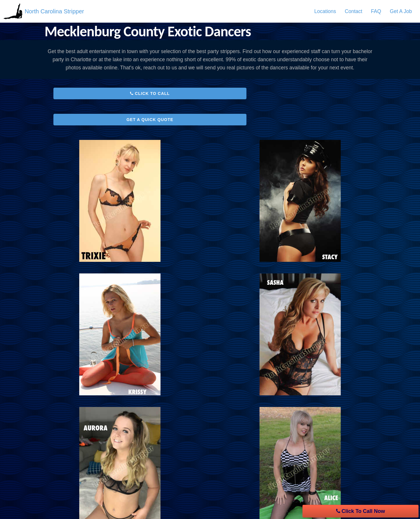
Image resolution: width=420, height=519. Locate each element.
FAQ (376, 11)
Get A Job (401, 11)
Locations (325, 11)
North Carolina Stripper (55, 11)
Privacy (181, 468)
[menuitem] (325, 11)
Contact (354, 11)
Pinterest (307, 495)
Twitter (305, 484)
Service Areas (66, 468)
